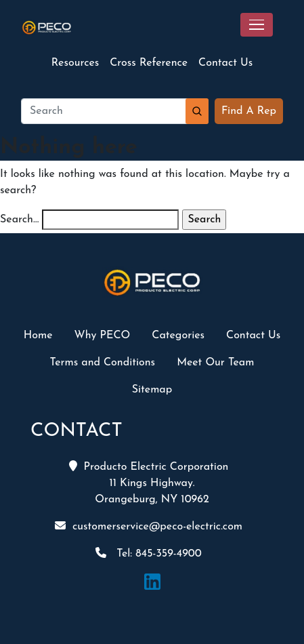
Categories (178, 336)
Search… (19, 220)
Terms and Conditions (103, 363)
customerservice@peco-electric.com (157, 527)
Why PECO (103, 336)
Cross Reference (149, 63)
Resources (75, 63)
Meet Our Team (215, 363)
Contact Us (225, 63)
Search (197, 111)
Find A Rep (249, 111)
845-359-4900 (168, 554)
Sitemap (152, 390)
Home (38, 336)
